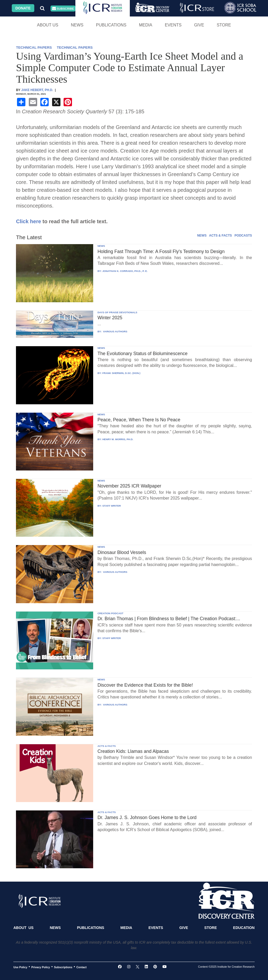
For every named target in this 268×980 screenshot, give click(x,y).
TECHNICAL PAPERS (34, 47)
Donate (23, 8)
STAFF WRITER (112, 506)
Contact (82, 967)
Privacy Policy (41, 967)
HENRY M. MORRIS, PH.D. (118, 439)
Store (224, 25)
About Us (48, 25)
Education (244, 928)
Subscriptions (63, 967)
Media (146, 25)
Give (199, 25)
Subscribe (63, 9)
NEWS (202, 236)
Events (173, 25)
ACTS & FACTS (220, 236)
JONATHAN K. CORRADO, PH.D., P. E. (125, 271)
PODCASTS (243, 236)
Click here (29, 221)
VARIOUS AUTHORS (115, 331)
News (77, 25)
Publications (111, 25)
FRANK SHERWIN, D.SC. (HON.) (121, 373)
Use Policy (20, 967)
